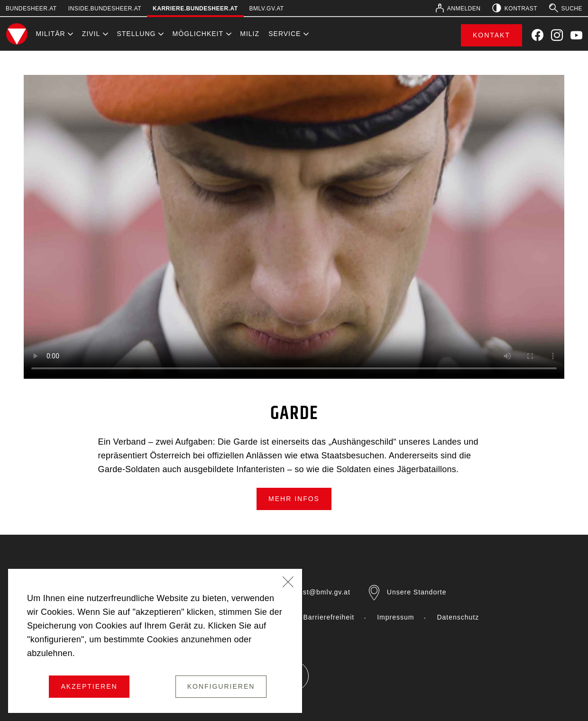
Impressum (395, 617)
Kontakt (492, 35)
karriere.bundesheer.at (195, 9)
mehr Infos (294, 499)
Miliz (250, 34)
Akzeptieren (89, 686)
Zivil (91, 34)
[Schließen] (288, 583)
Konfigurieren (221, 686)
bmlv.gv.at (267, 9)
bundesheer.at (31, 9)
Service (285, 34)
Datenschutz (458, 617)
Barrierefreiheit (329, 617)
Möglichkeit (198, 34)
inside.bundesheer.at (105, 9)
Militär (50, 34)
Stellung (136, 34)
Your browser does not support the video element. (294, 227)
